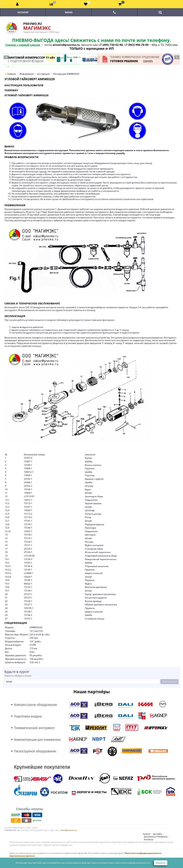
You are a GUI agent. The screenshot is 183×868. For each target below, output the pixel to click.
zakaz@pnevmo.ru (69, 830)
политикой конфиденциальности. (132, 863)
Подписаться (170, 682)
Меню (69, 12)
